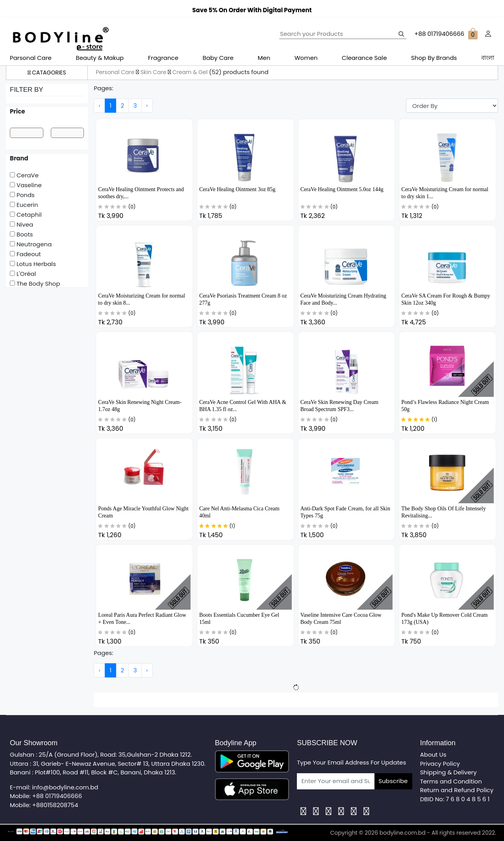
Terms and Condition (451, 781)
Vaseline (26, 185)
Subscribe (393, 781)
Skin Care (154, 72)
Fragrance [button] (163, 58)
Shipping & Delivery (448, 772)
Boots (21, 234)
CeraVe (24, 175)
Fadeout (25, 254)
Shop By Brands (434, 58)
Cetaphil (26, 215)
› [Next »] (147, 105)
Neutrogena (31, 244)
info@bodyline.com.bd (65, 787)
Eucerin (24, 205)
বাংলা (488, 58)
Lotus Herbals (33, 264)
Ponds (22, 195)
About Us (433, 754)
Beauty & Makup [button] (100, 58)
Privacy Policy (440, 764)
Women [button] (306, 58)
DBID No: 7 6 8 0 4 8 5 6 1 (455, 799)
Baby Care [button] (218, 58)
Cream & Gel (191, 72)
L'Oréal (23, 274)
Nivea (21, 224)
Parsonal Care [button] (31, 58)
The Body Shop (35, 284)
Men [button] (264, 58)
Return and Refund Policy (457, 790)
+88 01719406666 (57, 796)
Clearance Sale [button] (364, 58)
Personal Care (116, 72)
